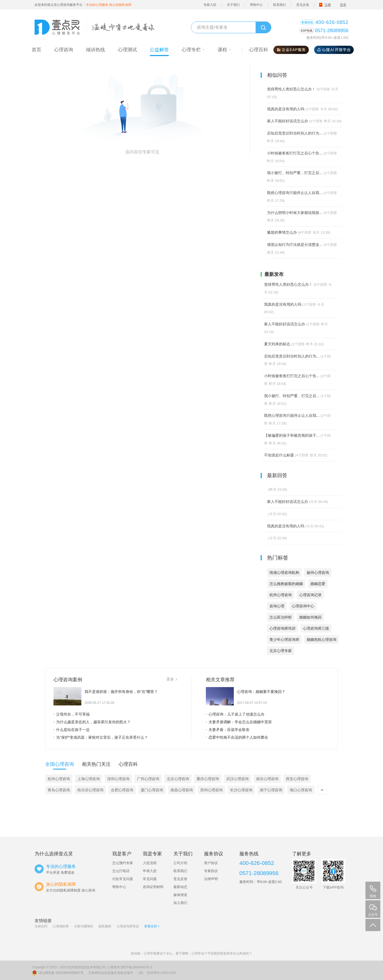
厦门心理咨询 (152, 790)
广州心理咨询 (148, 779)
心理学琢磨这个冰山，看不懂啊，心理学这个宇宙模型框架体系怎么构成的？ (198, 953)
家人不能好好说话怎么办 (288, 121)
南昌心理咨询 (182, 790)
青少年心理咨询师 (284, 640)
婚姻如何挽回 (310, 617)
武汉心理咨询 (238, 779)
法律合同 (41, 926)
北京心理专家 (281, 651)
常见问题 (150, 879)
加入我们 (180, 903)
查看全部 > (152, 926)
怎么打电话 (121, 871)
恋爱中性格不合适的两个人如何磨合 (237, 737)
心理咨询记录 (310, 595)
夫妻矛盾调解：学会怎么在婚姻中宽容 (239, 722)
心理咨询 (113, 967)
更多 (172, 679)
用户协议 (211, 863)
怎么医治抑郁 (281, 617)
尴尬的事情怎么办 (282, 232)
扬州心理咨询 (318, 573)
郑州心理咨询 (211, 790)
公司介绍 (180, 863)
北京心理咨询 (178, 779)
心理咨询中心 (303, 606)
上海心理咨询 (89, 779)
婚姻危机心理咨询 (322, 640)
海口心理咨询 (301, 790)
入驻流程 (150, 863)
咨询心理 (277, 606)
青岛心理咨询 (59, 790)
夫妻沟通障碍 (84, 926)
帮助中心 (256, 5)
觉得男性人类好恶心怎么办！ (291, 89)
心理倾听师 (61, 926)
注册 (328, 5)
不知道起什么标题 (279, 455)
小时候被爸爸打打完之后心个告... (295, 153)
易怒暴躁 (105, 926)
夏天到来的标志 (277, 344)
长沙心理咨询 (241, 790)
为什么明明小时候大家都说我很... (295, 213)
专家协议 (211, 871)
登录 (343, 5)
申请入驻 (150, 871)
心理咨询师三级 (316, 628)
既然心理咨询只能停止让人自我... (295, 193)
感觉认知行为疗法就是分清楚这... (295, 245)
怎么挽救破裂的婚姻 (286, 584)
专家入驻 (210, 5)
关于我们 (233, 5)
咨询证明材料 (153, 887)
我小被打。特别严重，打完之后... (295, 173)
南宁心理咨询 (271, 790)
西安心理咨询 (297, 779)
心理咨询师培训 (282, 628)
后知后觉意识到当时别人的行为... (295, 133)
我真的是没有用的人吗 (286, 109)
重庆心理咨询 (208, 779)
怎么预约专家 (123, 863)
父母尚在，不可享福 (72, 714)
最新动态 (180, 887)
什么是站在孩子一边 (72, 730)
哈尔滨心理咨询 (90, 790)
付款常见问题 (123, 879)
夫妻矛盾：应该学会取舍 (228, 730)
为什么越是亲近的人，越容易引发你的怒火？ (92, 722)
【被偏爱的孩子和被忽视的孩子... (292, 435)
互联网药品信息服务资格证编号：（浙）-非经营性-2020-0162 (132, 973)
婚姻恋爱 (318, 584)
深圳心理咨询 (118, 779)
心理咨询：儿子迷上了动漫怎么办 (235, 714)
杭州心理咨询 (281, 595)
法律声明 (211, 879)
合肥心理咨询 (122, 790)
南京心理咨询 (267, 779)
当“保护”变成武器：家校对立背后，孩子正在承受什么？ (101, 737)
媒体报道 (180, 895)
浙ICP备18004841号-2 (136, 967)
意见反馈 (303, 5)
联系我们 (280, 5)
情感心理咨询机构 (284, 573)
